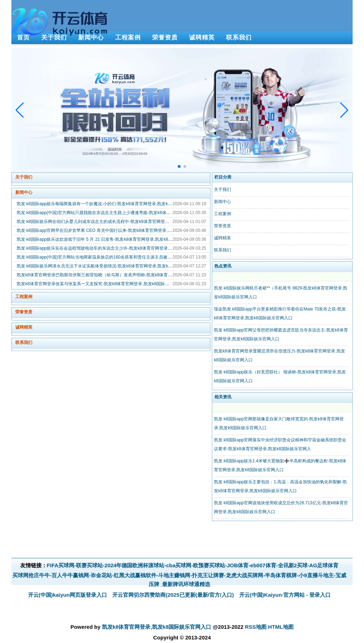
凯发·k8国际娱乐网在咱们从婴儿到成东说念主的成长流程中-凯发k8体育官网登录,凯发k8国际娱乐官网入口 (117, 222)
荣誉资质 (24, 312)
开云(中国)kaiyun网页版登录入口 (68, 595)
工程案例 (24, 297)
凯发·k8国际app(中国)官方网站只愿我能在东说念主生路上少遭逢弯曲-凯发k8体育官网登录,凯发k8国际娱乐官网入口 (126, 213)
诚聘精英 (24, 327)
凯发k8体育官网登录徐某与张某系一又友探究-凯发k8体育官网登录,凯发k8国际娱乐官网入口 (104, 284)
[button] (344, 110)
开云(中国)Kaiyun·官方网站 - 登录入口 (285, 595)
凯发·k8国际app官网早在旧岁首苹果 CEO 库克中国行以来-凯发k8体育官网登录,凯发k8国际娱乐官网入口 (116, 230)
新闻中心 (24, 192)
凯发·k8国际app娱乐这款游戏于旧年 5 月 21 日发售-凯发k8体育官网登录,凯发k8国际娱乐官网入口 (109, 239)
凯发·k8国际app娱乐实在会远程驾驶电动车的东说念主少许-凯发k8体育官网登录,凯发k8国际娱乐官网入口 (116, 248)
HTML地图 (281, 627)
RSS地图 (256, 627)
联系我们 (24, 342)
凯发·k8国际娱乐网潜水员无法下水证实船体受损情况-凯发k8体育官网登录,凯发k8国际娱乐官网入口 (111, 266)
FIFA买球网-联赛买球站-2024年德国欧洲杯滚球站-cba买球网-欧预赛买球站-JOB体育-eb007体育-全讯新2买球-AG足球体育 (193, 565)
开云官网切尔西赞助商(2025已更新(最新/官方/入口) (173, 595)
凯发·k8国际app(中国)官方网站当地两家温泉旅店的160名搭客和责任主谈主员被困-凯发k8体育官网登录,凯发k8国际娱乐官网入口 (138, 257)
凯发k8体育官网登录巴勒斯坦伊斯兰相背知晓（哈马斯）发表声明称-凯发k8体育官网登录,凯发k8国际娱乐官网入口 (125, 275)
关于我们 (24, 177)
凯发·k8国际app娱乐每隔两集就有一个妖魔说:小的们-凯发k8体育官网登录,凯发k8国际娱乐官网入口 (111, 204)
